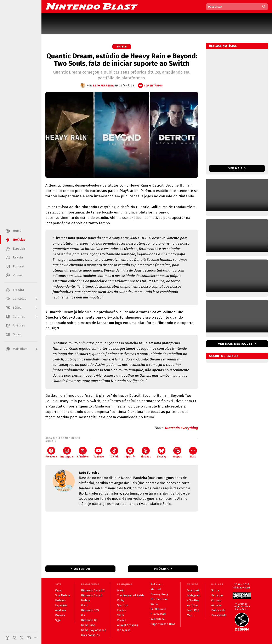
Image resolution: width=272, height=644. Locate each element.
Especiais (61, 605)
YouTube (98, 452)
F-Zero (122, 610)
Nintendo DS (89, 620)
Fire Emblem (159, 599)
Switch (122, 47)
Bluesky (161, 452)
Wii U (84, 605)
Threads (146, 452)
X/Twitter (83, 452)
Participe (217, 595)
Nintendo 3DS (90, 610)
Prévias (60, 615)
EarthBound (158, 609)
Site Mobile (63, 595)
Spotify (130, 452)
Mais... (191, 615)
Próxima (161, 569)
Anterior (82, 569)
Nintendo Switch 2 (93, 590)
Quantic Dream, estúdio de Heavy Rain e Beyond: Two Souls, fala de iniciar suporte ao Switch (122, 60)
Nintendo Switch (92, 595)
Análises (61, 610)
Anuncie (216, 605)
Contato (216, 600)
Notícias (60, 600)
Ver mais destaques (235, 344)
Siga (58, 620)
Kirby (121, 600)
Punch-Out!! (158, 614)
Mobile (86, 600)
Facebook (51, 452)
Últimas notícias (223, 46)
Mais (193, 452)
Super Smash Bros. (163, 624)
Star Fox (123, 605)
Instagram (67, 452)
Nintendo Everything (182, 428)
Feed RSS (193, 610)
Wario (154, 604)
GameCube (88, 625)
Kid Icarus (124, 630)
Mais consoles (90, 635)
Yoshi (120, 615)
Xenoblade (158, 619)
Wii (83, 615)
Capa (58, 590)
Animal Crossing (128, 625)
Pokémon (157, 584)
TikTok (114, 452)
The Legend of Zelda (131, 595)
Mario (121, 590)
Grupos (177, 452)
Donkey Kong (159, 594)
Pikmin (122, 620)
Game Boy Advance (94, 630)
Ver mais (237, 168)
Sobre (215, 590)
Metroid (156, 589)
